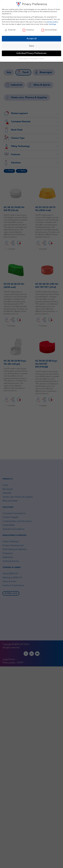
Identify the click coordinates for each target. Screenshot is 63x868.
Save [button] (31, 46)
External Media (49, 30)
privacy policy (53, 22)
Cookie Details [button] (24, 59)
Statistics (28, 30)
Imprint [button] (42, 59)
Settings (52, 24)
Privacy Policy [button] (34, 59)
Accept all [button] (32, 39)
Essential (10, 30)
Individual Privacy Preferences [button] (31, 53)
